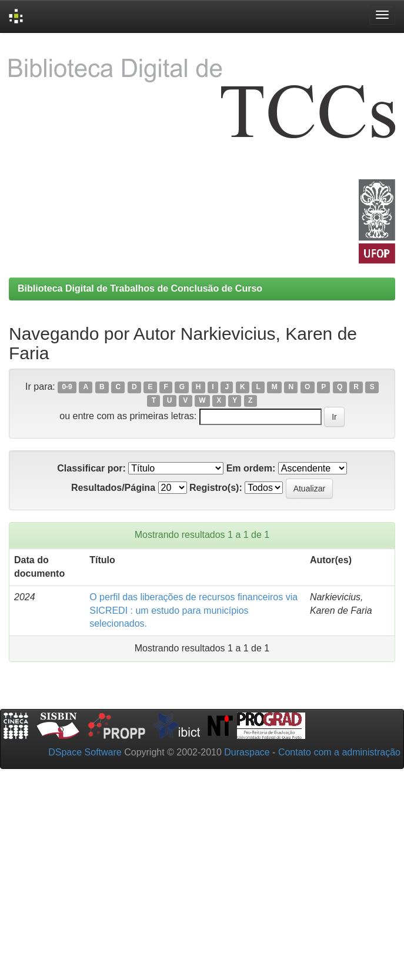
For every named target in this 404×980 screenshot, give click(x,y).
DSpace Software (85, 752)
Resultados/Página (113, 488)
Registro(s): (216, 488)
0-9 (67, 387)
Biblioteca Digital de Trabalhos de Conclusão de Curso (140, 288)
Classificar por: (91, 468)
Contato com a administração (339, 752)
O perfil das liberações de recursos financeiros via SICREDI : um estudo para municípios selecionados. (193, 611)
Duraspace (247, 752)
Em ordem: (251, 468)
